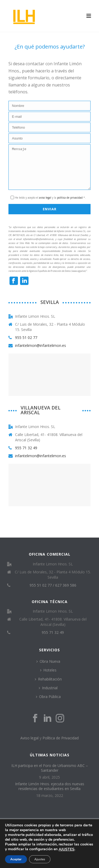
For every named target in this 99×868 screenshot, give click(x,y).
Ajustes (40, 859)
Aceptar (16, 859)
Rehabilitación (48, 687)
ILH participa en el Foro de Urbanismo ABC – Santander (50, 776)
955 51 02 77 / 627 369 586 (53, 593)
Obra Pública (48, 705)
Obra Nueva (48, 669)
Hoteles (48, 678)
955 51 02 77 (26, 346)
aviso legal (45, 206)
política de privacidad (70, 206)
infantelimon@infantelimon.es (41, 354)
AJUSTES (67, 849)
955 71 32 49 (26, 456)
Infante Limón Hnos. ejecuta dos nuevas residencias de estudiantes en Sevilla (50, 794)
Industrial (48, 696)
